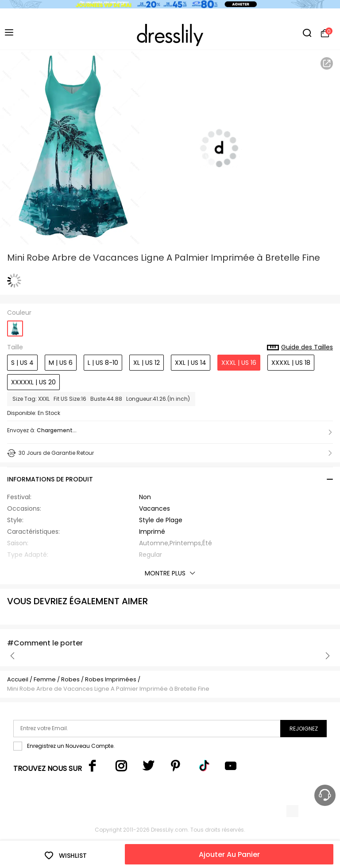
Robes (70, 679)
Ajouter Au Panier (229, 854)
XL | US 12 (147, 363)
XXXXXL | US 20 (33, 382)
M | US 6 (61, 363)
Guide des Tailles (300, 348)
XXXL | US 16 (239, 363)
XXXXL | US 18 (291, 363)
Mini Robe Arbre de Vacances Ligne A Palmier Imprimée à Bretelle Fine (108, 689)
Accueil (18, 679)
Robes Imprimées (111, 679)
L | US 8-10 (103, 363)
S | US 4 (22, 363)
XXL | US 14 (191, 363)
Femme (45, 679)
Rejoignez (304, 729)
